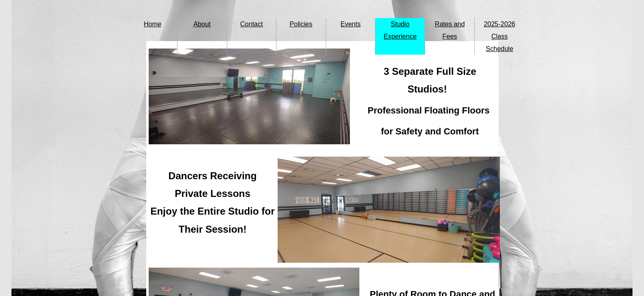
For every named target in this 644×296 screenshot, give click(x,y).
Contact (252, 24)
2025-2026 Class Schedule (500, 36)
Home (153, 24)
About (202, 24)
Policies (301, 24)
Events (351, 24)
